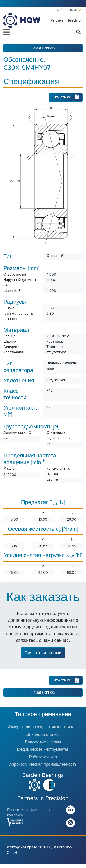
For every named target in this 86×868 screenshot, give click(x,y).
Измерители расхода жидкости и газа (43, 727)
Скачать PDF (66, 97)
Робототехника (43, 757)
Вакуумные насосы (43, 742)
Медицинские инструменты (43, 749)
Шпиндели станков (43, 735)
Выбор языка (66, 10)
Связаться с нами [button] (43, 653)
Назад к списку (43, 48)
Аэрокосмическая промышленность (43, 764)
